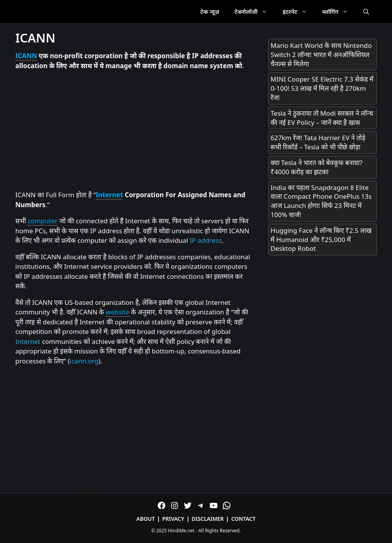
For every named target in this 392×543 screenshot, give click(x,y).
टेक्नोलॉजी (255, 11)
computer (42, 221)
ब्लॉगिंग (339, 11)
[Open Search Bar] (366, 11)
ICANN (26, 56)
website (118, 312)
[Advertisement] (134, 131)
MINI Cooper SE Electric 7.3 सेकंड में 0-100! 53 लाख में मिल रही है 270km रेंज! (322, 88)
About (145, 519)
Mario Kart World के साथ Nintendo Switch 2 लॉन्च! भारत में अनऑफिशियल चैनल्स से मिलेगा (321, 55)
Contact (243, 519)
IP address (205, 240)
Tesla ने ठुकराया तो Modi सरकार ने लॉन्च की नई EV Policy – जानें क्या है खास (322, 118)
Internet (109, 195)
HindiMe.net (181, 531)
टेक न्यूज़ (210, 11)
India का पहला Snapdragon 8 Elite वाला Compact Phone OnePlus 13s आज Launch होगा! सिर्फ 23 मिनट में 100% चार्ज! (321, 201)
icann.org (84, 361)
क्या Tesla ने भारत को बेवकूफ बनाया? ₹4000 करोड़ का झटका (317, 167)
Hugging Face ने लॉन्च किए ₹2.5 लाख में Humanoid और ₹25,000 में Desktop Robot (321, 240)
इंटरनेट (299, 11)
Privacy (173, 519)
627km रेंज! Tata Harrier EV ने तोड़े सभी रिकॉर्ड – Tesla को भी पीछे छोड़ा (318, 142)
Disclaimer (208, 519)
